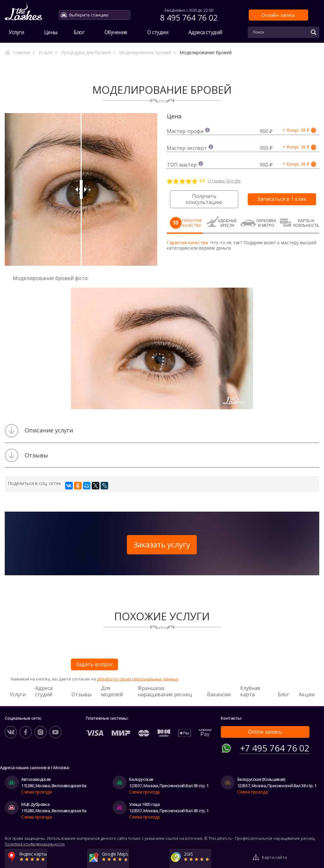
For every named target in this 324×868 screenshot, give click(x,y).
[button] (247, 293)
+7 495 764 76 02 (275, 747)
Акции (307, 694)
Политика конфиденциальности (35, 842)
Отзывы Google (224, 181)
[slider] (81, 189)
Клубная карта (250, 691)
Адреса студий (205, 32)
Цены (51, 32)
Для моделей (112, 691)
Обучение (116, 32)
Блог (79, 32)
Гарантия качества (192, 223)
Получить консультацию (204, 199)
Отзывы (81, 694)
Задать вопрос (94, 664)
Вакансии (219, 694)
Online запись (265, 732)
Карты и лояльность (306, 223)
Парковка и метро (266, 223)
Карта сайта (274, 853)
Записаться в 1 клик (282, 199)
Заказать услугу (162, 544)
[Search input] (280, 32)
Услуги (16, 32)
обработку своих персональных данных (138, 679)
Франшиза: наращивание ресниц (165, 691)
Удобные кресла (227, 223)
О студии (158, 32)
